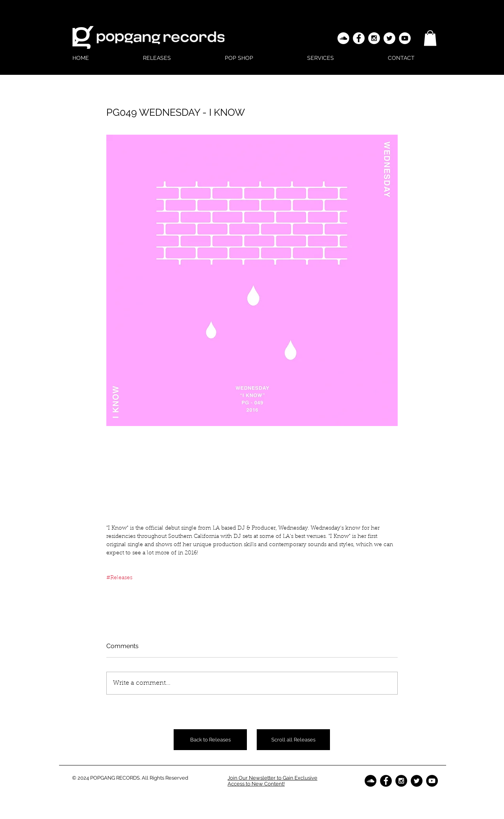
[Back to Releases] (210, 740)
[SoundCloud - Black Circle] (371, 781)
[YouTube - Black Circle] (432, 781)
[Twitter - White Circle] (389, 38)
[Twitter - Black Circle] (417, 781)
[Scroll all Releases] (293, 740)
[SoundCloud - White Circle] (343, 38)
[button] (430, 38)
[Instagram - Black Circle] (401, 781)
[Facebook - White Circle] (359, 38)
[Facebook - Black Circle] (386, 781)
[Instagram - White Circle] (374, 38)
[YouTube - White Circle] (405, 38)
